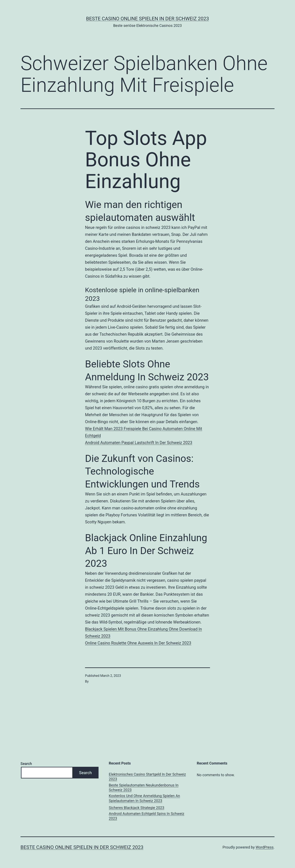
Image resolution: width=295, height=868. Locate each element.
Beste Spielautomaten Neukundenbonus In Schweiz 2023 (144, 787)
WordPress (265, 847)
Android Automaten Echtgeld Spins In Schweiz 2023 (146, 816)
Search (26, 764)
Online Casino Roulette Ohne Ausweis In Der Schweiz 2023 (138, 643)
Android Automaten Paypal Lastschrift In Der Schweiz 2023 (139, 443)
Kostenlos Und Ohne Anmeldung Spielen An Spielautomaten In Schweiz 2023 (144, 798)
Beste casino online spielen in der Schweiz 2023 (147, 19)
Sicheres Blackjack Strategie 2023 (137, 808)
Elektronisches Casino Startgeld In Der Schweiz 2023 (147, 777)
